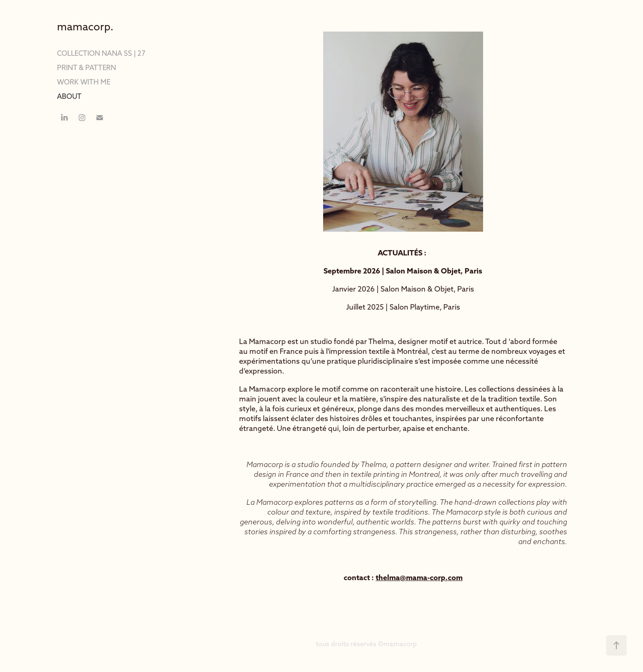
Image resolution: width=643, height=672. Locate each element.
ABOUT (69, 96)
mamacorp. (85, 26)
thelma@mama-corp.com (419, 577)
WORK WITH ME (84, 82)
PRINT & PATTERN (87, 67)
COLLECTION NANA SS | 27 (101, 53)
